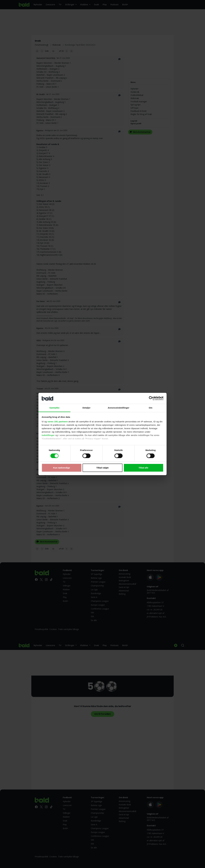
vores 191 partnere (58, 422)
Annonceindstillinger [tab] (119, 408)
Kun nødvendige (62, 468)
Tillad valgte (102, 468)
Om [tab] (151, 408)
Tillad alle (143, 468)
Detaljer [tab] (87, 408)
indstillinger (48, 435)
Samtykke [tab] (54, 408)
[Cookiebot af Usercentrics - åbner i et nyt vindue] (151, 398)
